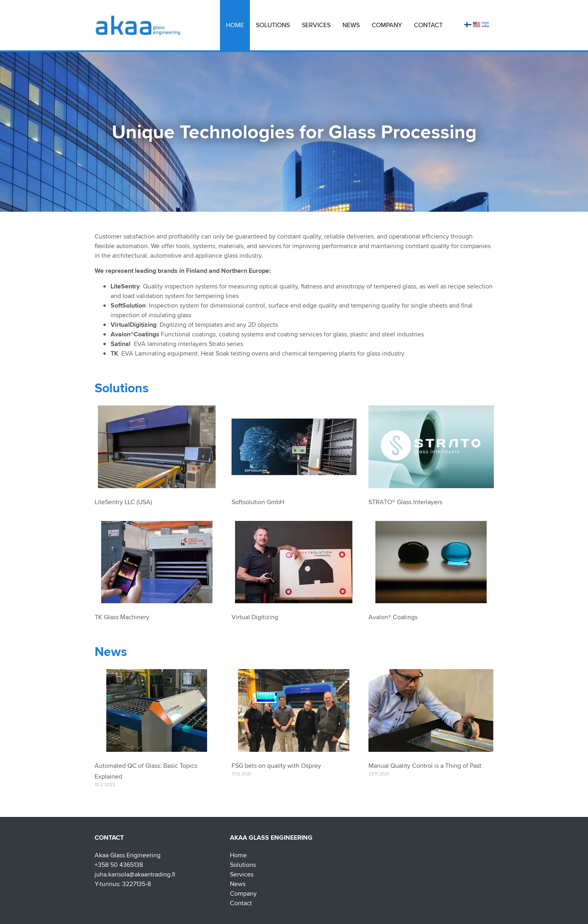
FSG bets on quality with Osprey (276, 766)
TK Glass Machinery (122, 617)
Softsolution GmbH (258, 502)
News (351, 25)
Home (235, 25)
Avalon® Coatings (393, 617)
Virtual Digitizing (255, 617)
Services (316, 25)
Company (387, 25)
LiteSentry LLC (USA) (123, 502)
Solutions (273, 25)
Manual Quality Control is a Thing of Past (425, 766)
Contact (428, 25)
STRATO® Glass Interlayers (405, 502)
